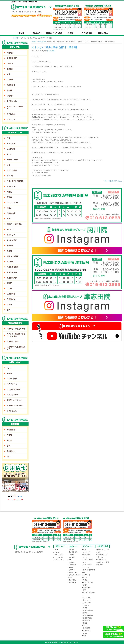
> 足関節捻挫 (86, 588)
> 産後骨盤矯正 (73, 552)
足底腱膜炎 (11, 299)
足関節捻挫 (11, 213)
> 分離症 (85, 623)
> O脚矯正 (71, 555)
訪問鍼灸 (10, 80)
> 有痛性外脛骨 (87, 620)
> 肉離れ (85, 577)
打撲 (8, 219)
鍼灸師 (9, 440)
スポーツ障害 (12, 170)
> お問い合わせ (58, 560)
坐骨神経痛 (11, 149)
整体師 (9, 435)
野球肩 (9, 197)
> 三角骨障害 (86, 628)
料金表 (9, 373)
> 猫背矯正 (71, 570)
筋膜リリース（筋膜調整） (15, 108)
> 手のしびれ (86, 598)
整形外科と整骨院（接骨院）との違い (16, 335)
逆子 (8, 310)
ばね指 (9, 288)
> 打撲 (84, 590)
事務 (8, 446)
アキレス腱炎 (12, 240)
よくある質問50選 (14, 389)
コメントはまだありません (113, 181)
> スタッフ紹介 (58, 555)
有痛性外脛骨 (12, 278)
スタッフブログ (13, 395)
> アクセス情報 (58, 557)
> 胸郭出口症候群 (88, 610)
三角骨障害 (11, 294)
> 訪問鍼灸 (71, 562)
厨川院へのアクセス (14, 400)
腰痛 (8, 138)
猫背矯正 (10, 96)
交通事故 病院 (13, 342)
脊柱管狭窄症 (12, 272)
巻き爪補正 (11, 114)
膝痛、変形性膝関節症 (15, 181)
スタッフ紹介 (12, 379)
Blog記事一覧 (42, 42)
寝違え (9, 208)
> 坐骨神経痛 (86, 555)
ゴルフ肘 (10, 176)
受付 (8, 457)
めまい (9, 305)
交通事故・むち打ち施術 (16, 329)
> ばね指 (85, 625)
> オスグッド (86, 575)
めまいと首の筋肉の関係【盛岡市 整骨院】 (55, 47)
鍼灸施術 (10, 69)
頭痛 (8, 165)
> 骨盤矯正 (71, 550)
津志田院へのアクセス (15, 406)
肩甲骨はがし (12, 101)
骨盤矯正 (10, 53)
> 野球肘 (85, 608)
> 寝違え (85, 585)
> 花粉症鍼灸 (72, 565)
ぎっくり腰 (11, 144)
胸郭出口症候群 (13, 256)
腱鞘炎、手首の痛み (14, 224)
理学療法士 (11, 451)
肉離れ (9, 192)
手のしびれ (11, 229)
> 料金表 (56, 552)
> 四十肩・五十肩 (88, 560)
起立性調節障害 (13, 267)
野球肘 (9, 251)
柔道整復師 (11, 430)
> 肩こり (85, 557)
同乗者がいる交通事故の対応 (16, 348)
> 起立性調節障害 (88, 615)
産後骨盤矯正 (12, 58)
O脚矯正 (10, 64)
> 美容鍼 (70, 567)
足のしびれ (11, 235)
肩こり (9, 154)
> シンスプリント (88, 582)
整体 (8, 74)
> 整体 (70, 560)
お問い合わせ (12, 411)
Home (9, 368)
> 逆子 (84, 636)
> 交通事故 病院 (101, 560)
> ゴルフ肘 (85, 567)
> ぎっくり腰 (86, 552)
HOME (16, 38)
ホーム (34, 42)
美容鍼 (9, 90)
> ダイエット (72, 582)
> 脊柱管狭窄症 (87, 618)
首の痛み (10, 262)
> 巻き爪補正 (72, 580)
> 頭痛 (84, 562)
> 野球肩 (85, 580)
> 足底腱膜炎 (86, 630)
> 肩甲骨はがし (73, 572)
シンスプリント (13, 203)
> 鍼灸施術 (71, 557)
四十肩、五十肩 (13, 160)
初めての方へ (12, 384)
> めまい (85, 633)
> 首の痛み (85, 613)
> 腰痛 (84, 550)
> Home (56, 550)
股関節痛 (10, 246)
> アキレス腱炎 (87, 603)
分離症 (9, 283)
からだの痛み (51, 51)
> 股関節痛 (85, 605)
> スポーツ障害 (87, 565)
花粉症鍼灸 (11, 85)
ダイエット (11, 119)
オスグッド (11, 186)
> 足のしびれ (86, 600)
